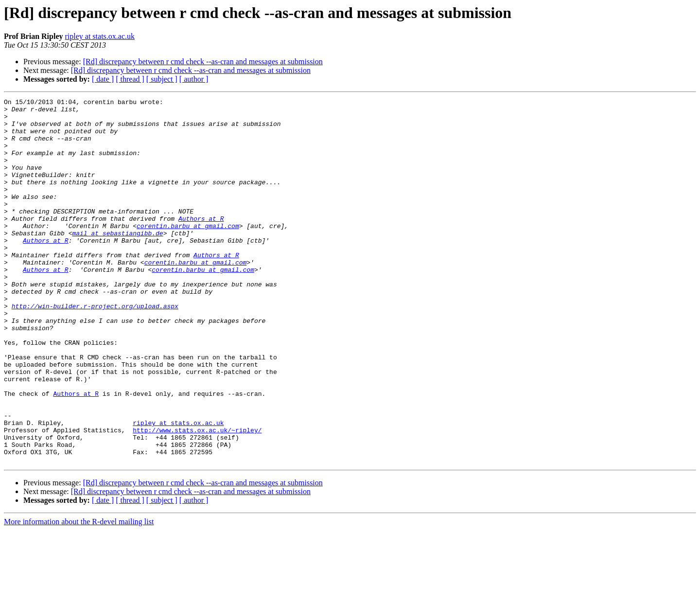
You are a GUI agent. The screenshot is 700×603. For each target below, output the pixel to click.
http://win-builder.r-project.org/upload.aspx (95, 348)
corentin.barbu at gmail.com (188, 252)
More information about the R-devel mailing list (79, 594)
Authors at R (201, 243)
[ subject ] (162, 79)
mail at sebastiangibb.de (117, 261)
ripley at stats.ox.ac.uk (100, 36)
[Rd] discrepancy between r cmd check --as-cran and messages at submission (203, 62)
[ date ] (103, 79)
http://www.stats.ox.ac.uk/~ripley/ (197, 497)
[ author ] (194, 79)
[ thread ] (130, 79)
